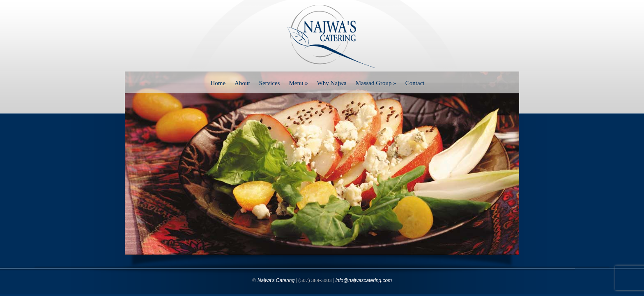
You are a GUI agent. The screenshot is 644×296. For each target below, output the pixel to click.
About (242, 83)
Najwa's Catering (276, 280)
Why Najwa (332, 83)
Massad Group (376, 83)
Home (218, 83)
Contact (415, 83)
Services (270, 83)
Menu (298, 83)
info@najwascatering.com (364, 280)
